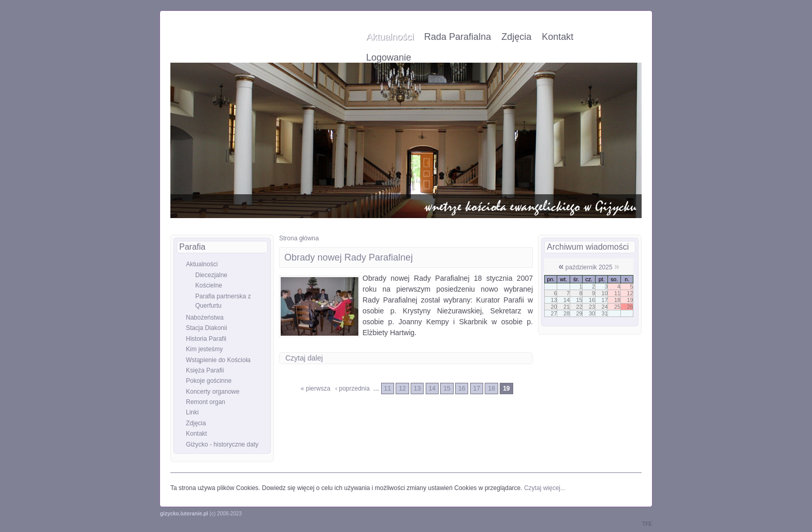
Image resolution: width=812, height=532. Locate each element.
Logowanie (389, 57)
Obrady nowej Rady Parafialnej (349, 257)
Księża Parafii (205, 370)
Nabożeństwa (205, 318)
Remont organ (206, 402)
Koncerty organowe (213, 392)
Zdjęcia (516, 37)
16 (462, 389)
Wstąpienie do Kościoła (218, 360)
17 (477, 389)
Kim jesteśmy (204, 349)
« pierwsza (315, 389)
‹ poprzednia (352, 389)
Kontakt (557, 37)
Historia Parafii (206, 339)
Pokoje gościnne (209, 381)
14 (432, 389)
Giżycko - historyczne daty (222, 444)
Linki (192, 412)
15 (447, 389)
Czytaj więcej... (545, 488)
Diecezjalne (211, 275)
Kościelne (209, 285)
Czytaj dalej (304, 358)
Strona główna (299, 238)
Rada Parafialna (458, 37)
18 (491, 389)
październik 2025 (589, 267)
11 (388, 389)
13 (417, 389)
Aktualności (390, 37)
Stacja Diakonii (206, 328)
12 (402, 389)
